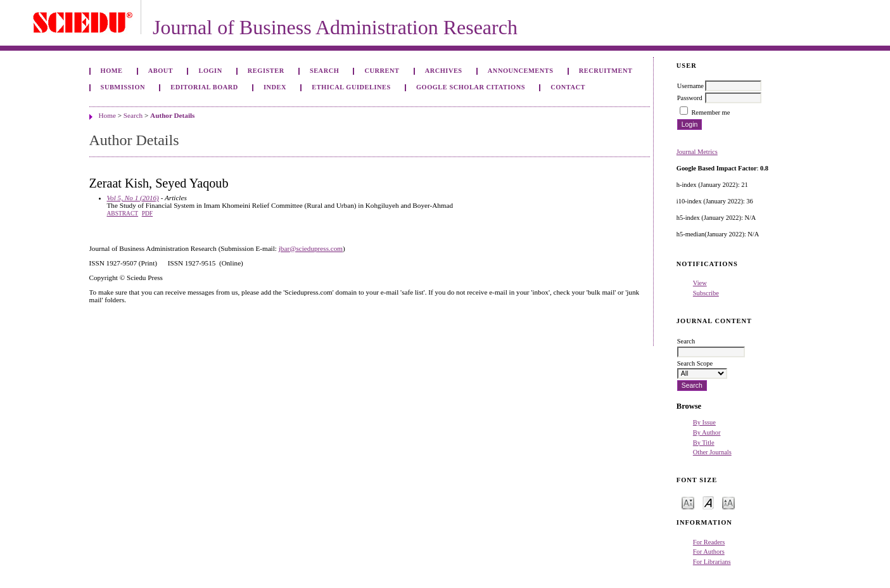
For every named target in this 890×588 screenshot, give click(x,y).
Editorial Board (204, 87)
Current (382, 71)
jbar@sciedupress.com (311, 248)
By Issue (704, 422)
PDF (147, 214)
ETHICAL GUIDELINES (351, 87)
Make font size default (708, 502)
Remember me (710, 112)
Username (690, 86)
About (161, 71)
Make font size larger (728, 502)
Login (210, 71)
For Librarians (712, 562)
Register (266, 71)
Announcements (521, 71)
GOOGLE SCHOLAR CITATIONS (471, 87)
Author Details (172, 115)
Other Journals (712, 452)
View (700, 283)
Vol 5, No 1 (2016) (133, 198)
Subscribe (706, 293)
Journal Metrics (697, 152)
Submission (123, 87)
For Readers (709, 542)
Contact (568, 87)
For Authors (709, 552)
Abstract (123, 214)
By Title (704, 443)
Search (324, 71)
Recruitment (606, 71)
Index (275, 87)
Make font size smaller (688, 502)
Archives (444, 71)
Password (690, 98)
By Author (707, 432)
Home (112, 71)
